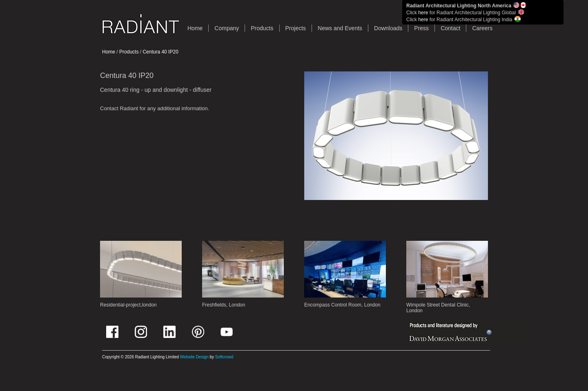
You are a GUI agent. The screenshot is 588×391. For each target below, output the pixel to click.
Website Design (194, 357)
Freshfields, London (224, 305)
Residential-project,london (128, 305)
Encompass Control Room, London (342, 305)
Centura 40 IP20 (160, 52)
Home (109, 52)
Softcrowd (224, 357)
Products (262, 28)
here (423, 13)
